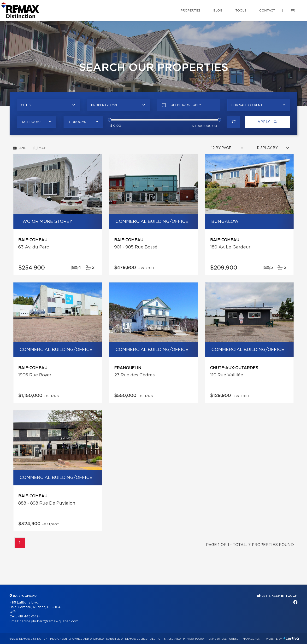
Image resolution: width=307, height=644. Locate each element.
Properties (191, 11)
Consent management (245, 639)
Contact (267, 11)
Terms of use (217, 639)
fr (293, 11)
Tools (241, 11)
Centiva (291, 638)
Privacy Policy (194, 639)
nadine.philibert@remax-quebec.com (49, 621)
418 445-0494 (29, 617)
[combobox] (48, 105)
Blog (218, 11)
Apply (267, 122)
